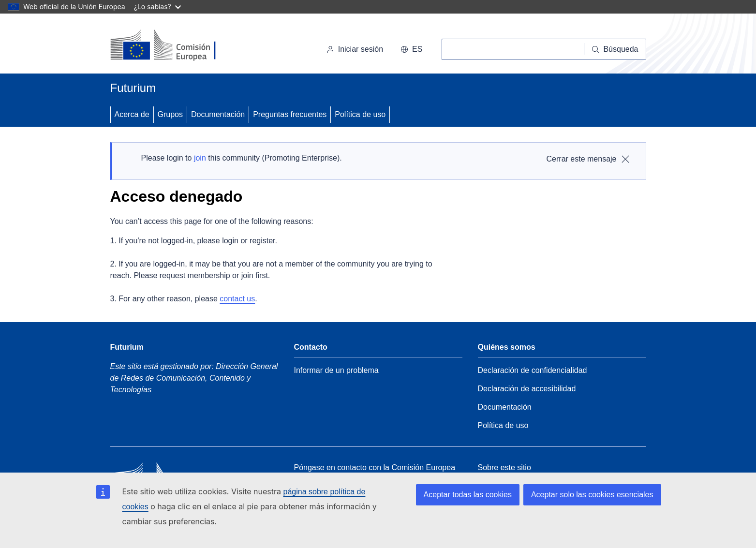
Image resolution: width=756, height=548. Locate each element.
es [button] (411, 49)
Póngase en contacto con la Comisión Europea (375, 467)
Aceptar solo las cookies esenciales (592, 495)
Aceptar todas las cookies (468, 495)
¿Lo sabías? (157, 7)
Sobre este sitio (504, 467)
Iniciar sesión (355, 49)
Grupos (170, 114)
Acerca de (132, 114)
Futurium (133, 88)
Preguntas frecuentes (290, 114)
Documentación (218, 114)
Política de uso (360, 114)
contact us (237, 299)
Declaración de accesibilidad (527, 389)
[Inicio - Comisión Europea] (177, 45)
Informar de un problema (336, 370)
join (200, 158)
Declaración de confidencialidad (533, 370)
